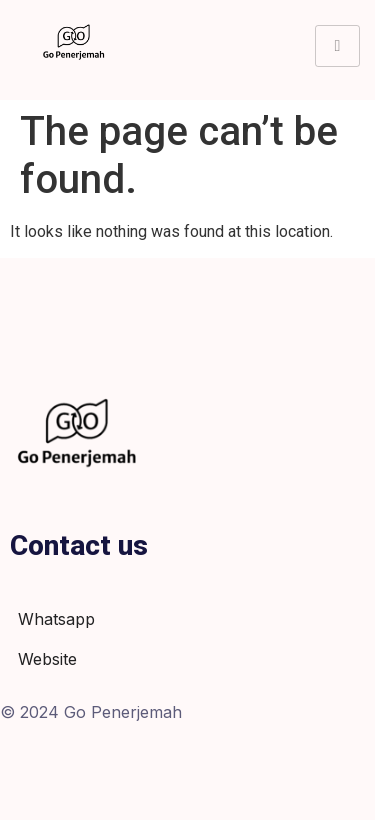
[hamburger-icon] (337, 46)
